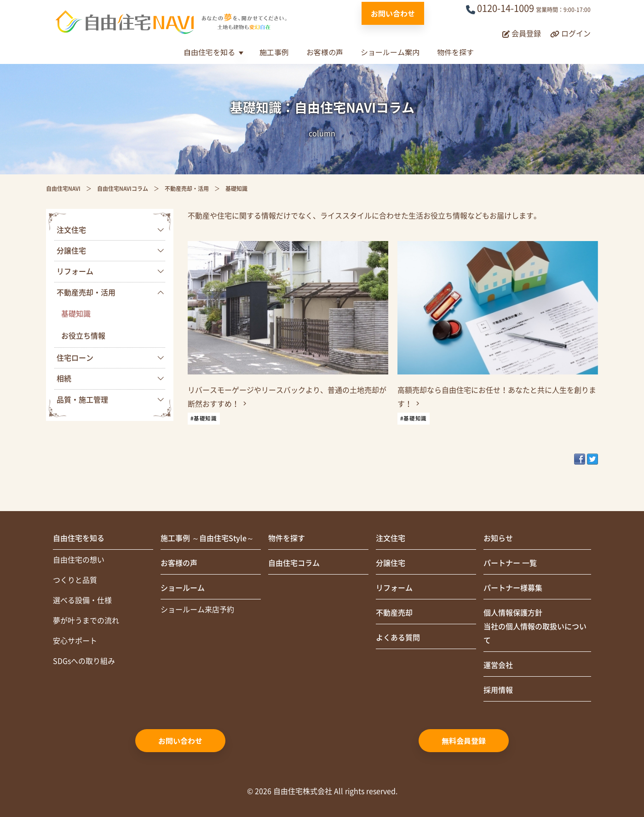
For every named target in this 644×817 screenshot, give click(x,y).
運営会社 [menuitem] (498, 665)
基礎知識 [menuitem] (76, 314)
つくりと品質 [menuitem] (75, 580)
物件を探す (455, 52)
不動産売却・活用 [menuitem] (86, 293)
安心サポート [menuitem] (75, 641)
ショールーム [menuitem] (183, 588)
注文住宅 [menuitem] (71, 230)
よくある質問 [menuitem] (398, 638)
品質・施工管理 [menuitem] (82, 400)
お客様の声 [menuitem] (179, 563)
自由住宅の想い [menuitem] (79, 560)
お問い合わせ (393, 13)
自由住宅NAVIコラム (123, 189)
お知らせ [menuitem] (498, 538)
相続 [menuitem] (64, 379)
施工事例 (274, 52)
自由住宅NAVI (63, 189)
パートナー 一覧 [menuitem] (510, 563)
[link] (288, 337)
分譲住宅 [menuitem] (71, 251)
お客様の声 (325, 52)
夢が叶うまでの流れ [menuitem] (86, 621)
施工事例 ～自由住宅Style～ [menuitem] (207, 538)
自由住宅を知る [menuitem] (79, 538)
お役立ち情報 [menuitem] (83, 336)
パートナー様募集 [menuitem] (513, 588)
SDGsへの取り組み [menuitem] (84, 661)
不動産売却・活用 (187, 189)
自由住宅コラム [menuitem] (294, 563)
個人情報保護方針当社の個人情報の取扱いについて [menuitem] (535, 627)
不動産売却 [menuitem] (394, 613)
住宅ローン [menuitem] (75, 358)
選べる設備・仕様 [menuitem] (82, 600)
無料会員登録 (464, 741)
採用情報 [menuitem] (498, 690)
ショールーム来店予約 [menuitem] (197, 610)
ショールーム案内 (390, 52)
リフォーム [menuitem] (75, 271)
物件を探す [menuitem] (287, 538)
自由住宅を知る (209, 52)
